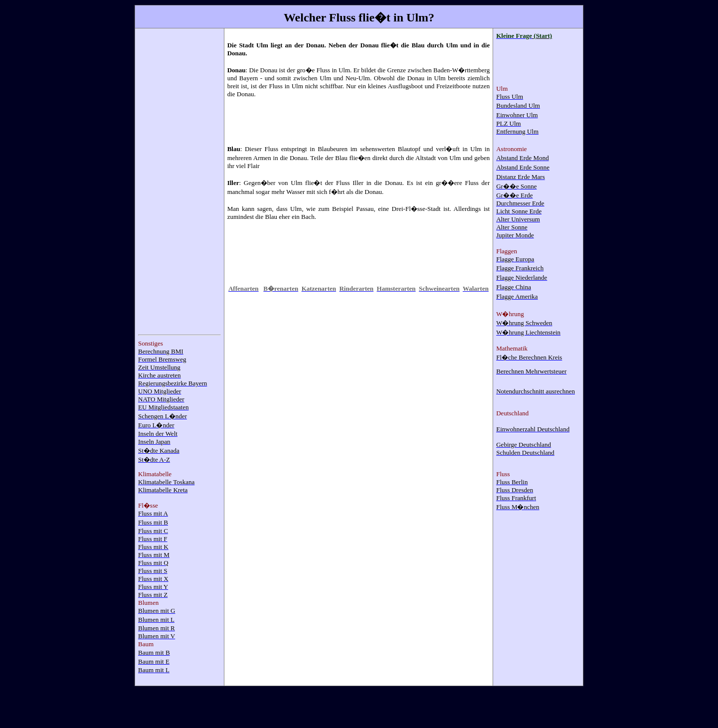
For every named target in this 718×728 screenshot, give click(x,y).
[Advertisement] (178, 181)
